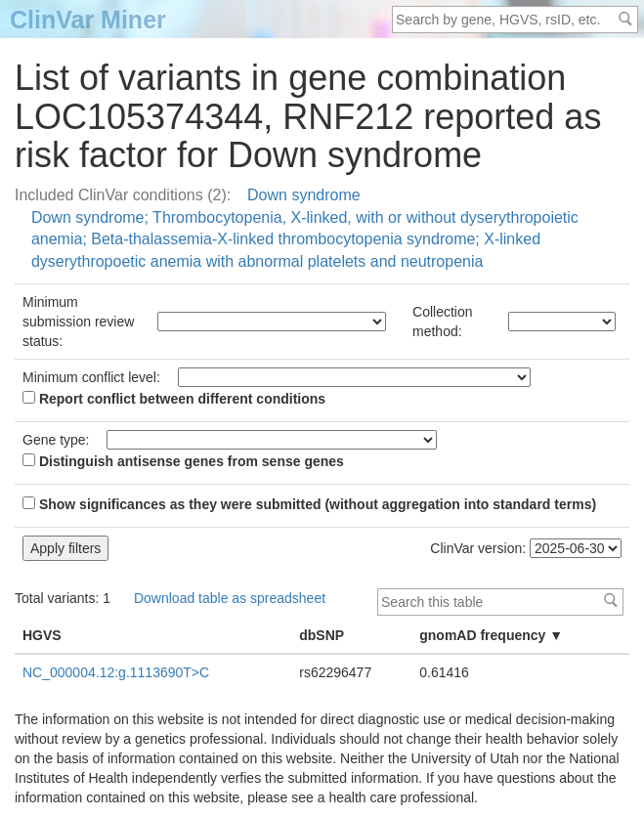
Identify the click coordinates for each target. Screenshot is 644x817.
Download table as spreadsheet (230, 598)
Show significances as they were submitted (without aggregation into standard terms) (309, 504)
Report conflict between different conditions (174, 399)
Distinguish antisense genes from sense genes (183, 461)
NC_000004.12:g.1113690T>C (116, 672)
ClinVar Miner (88, 20)
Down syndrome (304, 195)
